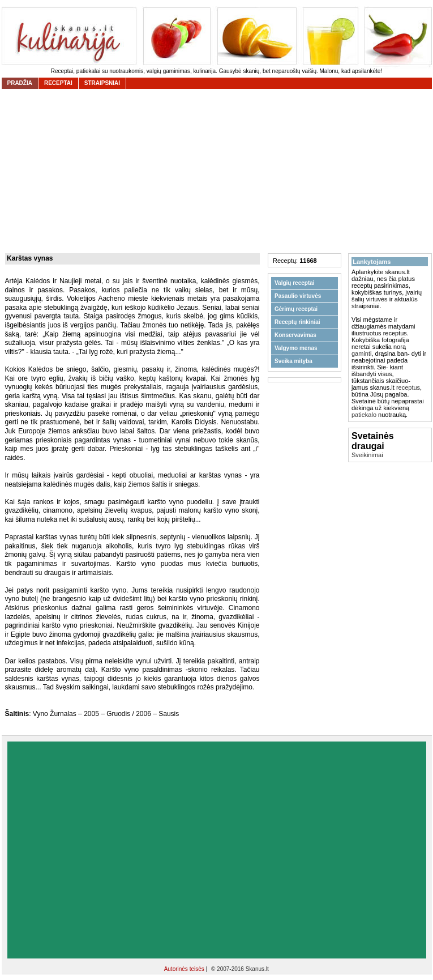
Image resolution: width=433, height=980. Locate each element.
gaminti (361, 353)
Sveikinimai (367, 455)
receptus (408, 387)
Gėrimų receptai (296, 309)
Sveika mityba (293, 361)
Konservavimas (295, 335)
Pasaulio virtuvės (298, 296)
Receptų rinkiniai (297, 322)
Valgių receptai (295, 283)
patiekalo (364, 415)
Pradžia (20, 83)
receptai (58, 83)
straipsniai (102, 83)
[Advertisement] (108, 850)
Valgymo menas (296, 348)
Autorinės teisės (185, 969)
